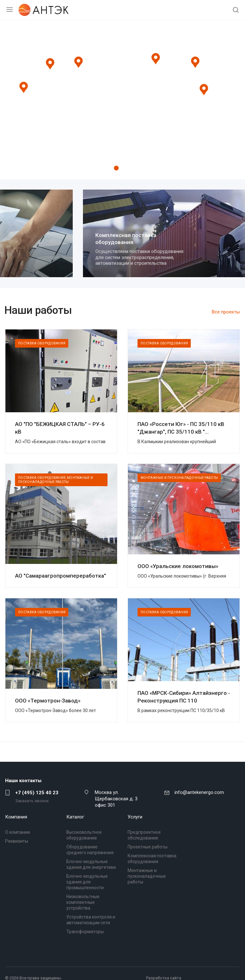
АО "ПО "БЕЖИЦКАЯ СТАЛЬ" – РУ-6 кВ (60, 428)
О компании (18, 832)
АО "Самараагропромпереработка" (60, 576)
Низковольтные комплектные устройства (83, 902)
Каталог (75, 817)
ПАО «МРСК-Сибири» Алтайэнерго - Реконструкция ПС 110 (184, 697)
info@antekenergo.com (199, 792)
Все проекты (226, 312)
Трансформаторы (85, 932)
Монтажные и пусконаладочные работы (147, 876)
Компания (16, 817)
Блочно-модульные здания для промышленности (87, 882)
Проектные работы (43, 236)
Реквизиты (17, 841)
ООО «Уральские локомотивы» (178, 566)
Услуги (135, 817)
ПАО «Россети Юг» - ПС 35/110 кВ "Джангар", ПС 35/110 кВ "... (181, 428)
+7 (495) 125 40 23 (37, 793)
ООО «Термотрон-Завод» (48, 701)
